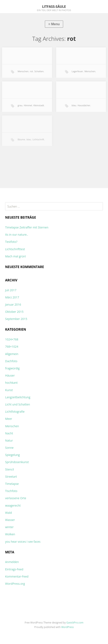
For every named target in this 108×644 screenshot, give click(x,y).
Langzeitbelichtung (18, 397)
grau (20, 105)
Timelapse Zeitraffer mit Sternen (27, 227)
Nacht (9, 433)
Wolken (10, 534)
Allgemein (12, 354)
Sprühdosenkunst (17, 462)
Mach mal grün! (15, 256)
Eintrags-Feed (14, 569)
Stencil (10, 469)
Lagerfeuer (77, 71)
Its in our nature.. (17, 235)
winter (9, 527)
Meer (9, 419)
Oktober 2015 (14, 312)
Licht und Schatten (18, 404)
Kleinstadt (39, 105)
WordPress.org (15, 584)
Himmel (28, 105)
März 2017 (12, 297)
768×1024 (12, 347)
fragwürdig (12, 368)
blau (74, 105)
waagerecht (13, 505)
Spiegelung (12, 455)
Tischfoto (11, 491)
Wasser (10, 520)
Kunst (9, 390)
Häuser (10, 375)
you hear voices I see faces (23, 542)
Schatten (39, 71)
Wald (9, 513)
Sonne (9, 448)
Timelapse (12, 484)
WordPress (68, 627)
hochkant (11, 383)
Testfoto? (11, 242)
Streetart (11, 477)
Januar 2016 (13, 304)
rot (31, 71)
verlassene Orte (16, 498)
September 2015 (16, 319)
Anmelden (12, 562)
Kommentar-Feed (17, 576)
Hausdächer (84, 105)
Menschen (23, 71)
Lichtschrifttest (15, 249)
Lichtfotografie (15, 412)
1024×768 (12, 339)
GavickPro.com (75, 623)
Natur (9, 440)
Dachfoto (11, 361)
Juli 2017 (11, 290)
